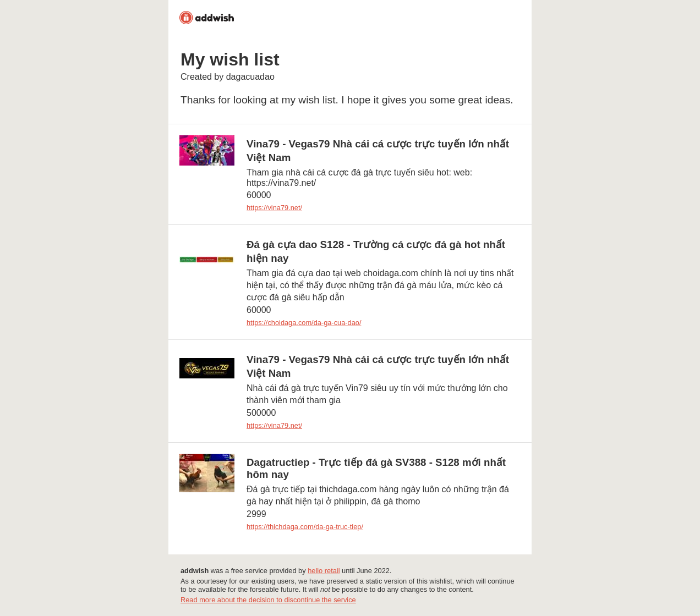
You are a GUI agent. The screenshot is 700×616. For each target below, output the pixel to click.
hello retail (324, 571)
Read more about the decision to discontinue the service (268, 600)
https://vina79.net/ (274, 208)
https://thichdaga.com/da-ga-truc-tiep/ (305, 527)
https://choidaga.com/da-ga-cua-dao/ (304, 323)
